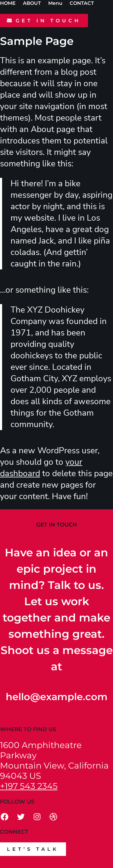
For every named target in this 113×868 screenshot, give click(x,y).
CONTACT (82, 3)
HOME (8, 3)
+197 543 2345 (29, 786)
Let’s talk (33, 849)
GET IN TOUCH (48, 21)
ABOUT (32, 3)
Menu (55, 3)
